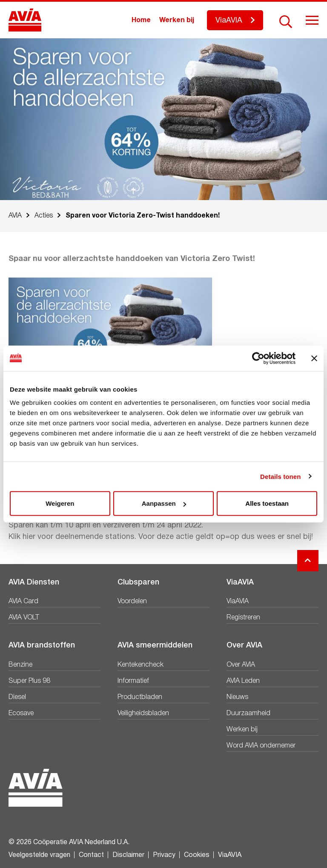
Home (141, 20)
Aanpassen (164, 503)
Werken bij (177, 20)
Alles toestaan (267, 503)
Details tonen (280, 476)
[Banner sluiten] (314, 358)
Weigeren (60, 503)
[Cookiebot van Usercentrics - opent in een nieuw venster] (258, 358)
